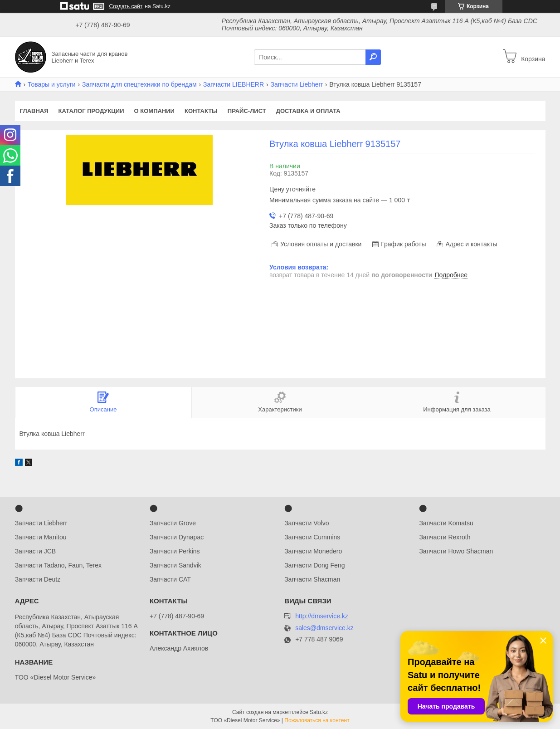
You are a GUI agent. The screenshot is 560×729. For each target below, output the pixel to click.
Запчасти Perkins (175, 551)
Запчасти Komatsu (446, 523)
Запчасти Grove (173, 523)
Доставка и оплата (308, 111)
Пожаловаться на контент (317, 720)
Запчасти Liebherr (297, 84)
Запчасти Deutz (38, 579)
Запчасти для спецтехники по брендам (139, 84)
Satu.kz (319, 712)
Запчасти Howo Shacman (456, 551)
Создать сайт (126, 6)
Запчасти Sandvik (175, 565)
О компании (154, 111)
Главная (34, 111)
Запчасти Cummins (312, 537)
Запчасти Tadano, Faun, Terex (58, 565)
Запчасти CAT (170, 579)
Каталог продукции (91, 111)
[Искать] (373, 57)
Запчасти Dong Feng (314, 565)
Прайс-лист (247, 111)
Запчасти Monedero (313, 551)
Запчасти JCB (35, 551)
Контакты (201, 111)
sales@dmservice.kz (324, 628)
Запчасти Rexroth (445, 537)
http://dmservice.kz (322, 616)
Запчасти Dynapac (177, 537)
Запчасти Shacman (312, 579)
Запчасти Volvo (307, 523)
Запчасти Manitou (41, 537)
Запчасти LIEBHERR (234, 84)
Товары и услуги (52, 84)
